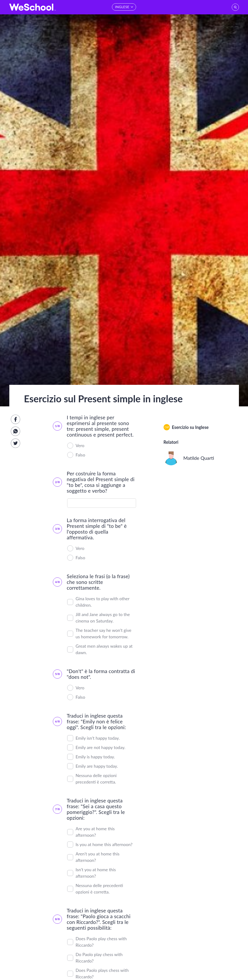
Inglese (202, 427)
